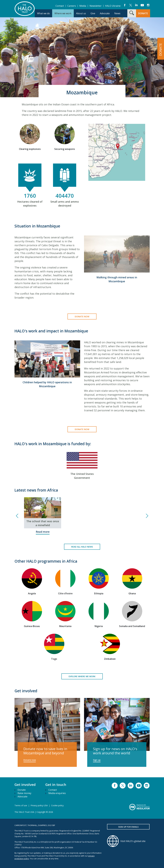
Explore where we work (82, 676)
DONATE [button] (143, 13)
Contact (60, 6)
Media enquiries (57, 793)
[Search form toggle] (132, 13)
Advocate (22, 796)
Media (83, 6)
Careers (72, 6)
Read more (43, 532)
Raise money (24, 793)
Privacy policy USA (39, 805)
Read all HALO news (82, 547)
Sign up (97, 760)
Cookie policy (57, 805)
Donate (22, 790)
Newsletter (96, 6)
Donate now (82, 316)
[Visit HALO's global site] (128, 841)
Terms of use (21, 805)
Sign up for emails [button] (128, 827)
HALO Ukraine (113, 6)
